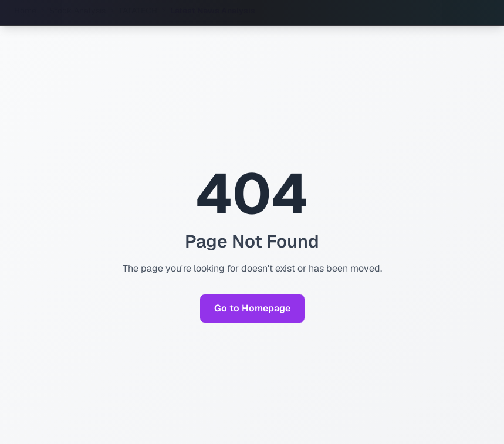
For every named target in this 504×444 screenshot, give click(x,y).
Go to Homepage (252, 308)
